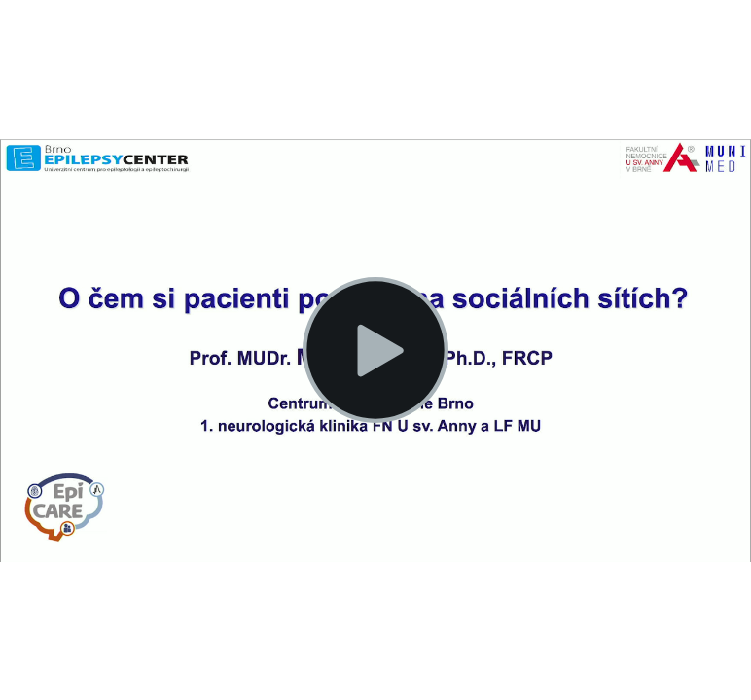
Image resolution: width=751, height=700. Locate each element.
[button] (375, 350)
